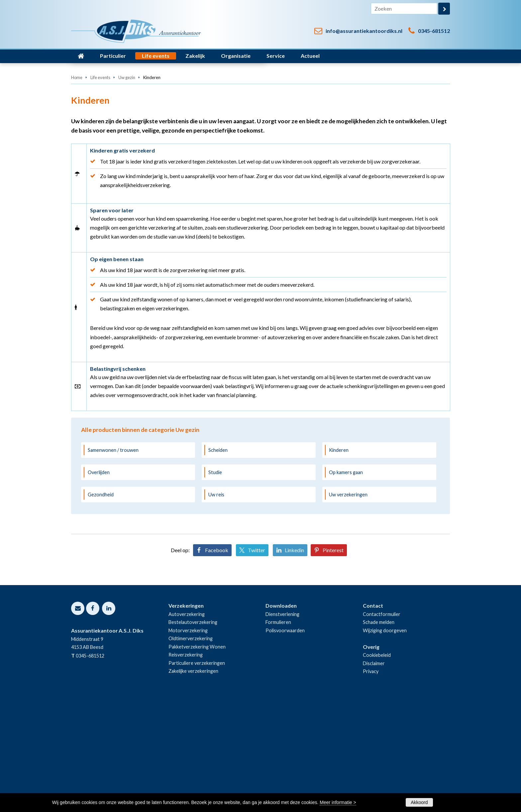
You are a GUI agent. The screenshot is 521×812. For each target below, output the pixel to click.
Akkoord (419, 802)
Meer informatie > (338, 802)
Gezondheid (101, 605)
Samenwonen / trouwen (113, 560)
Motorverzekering (188, 740)
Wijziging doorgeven (385, 740)
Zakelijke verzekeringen (193, 781)
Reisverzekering (186, 765)
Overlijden (99, 582)
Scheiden (218, 560)
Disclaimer (374, 773)
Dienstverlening (282, 724)
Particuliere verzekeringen (197, 773)
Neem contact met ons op (110, 152)
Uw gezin (127, 187)
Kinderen (339, 560)
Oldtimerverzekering (191, 748)
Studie (215, 582)
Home (77, 187)
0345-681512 (434, 31)
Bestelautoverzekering (193, 732)
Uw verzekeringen (348, 605)
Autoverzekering (187, 724)
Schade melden (379, 732)
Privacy (371, 781)
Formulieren (278, 732)
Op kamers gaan (346, 582)
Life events (100, 187)
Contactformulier (382, 724)
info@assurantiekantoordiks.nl (364, 31)
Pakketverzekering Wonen (197, 757)
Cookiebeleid (377, 765)
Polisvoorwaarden (285, 740)
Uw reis (216, 605)
